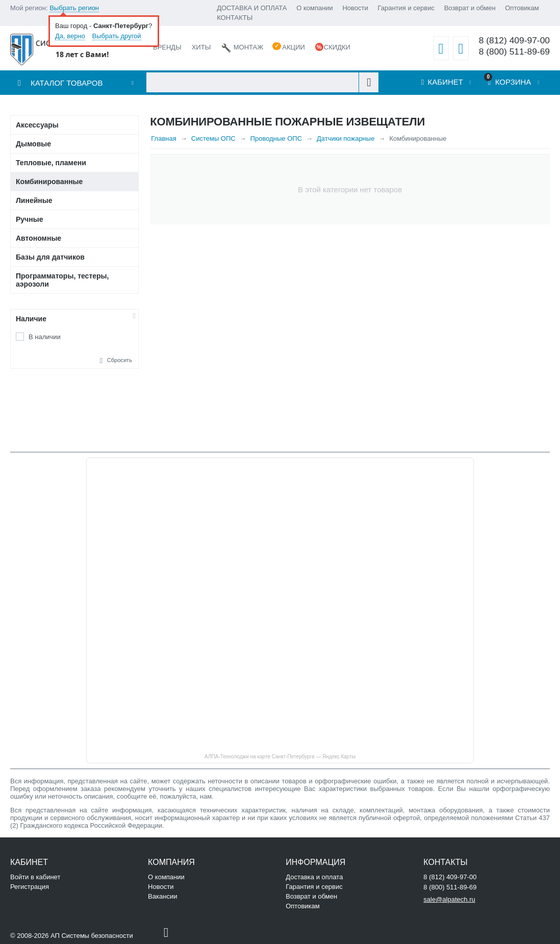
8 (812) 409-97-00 (514, 41)
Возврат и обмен (470, 8)
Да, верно (70, 36)
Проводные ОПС (276, 138)
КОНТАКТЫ (235, 18)
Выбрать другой (117, 36)
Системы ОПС (213, 138)
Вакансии (162, 896)
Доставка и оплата (314, 877)
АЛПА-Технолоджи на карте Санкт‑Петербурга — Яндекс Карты (280, 757)
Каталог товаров (67, 83)
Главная (163, 138)
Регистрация (30, 887)
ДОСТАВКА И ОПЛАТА (252, 8)
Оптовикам (522, 8)
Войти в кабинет (35, 877)
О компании (315, 8)
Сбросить (120, 360)
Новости (355, 8)
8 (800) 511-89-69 (514, 52)
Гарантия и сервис (406, 8)
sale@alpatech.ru (449, 899)
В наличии (45, 337)
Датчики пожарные (346, 138)
